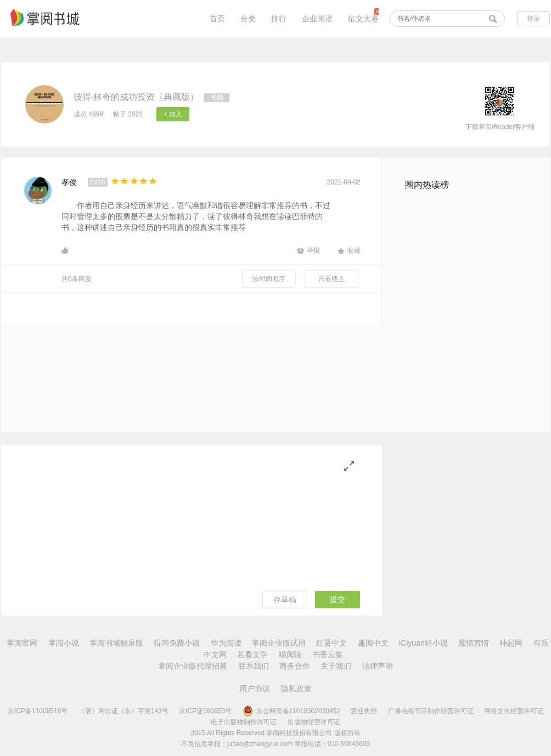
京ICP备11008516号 (38, 711)
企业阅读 (317, 19)
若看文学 (252, 654)
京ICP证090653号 (205, 711)
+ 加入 (173, 114)
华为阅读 (226, 643)
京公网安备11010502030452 (291, 711)
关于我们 (336, 666)
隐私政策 (296, 688)
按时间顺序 (269, 279)
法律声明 (378, 666)
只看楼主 (331, 279)
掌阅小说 (64, 643)
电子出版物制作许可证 (244, 722)
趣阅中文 (373, 643)
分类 (248, 19)
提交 (338, 600)
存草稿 (285, 600)
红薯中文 (331, 643)
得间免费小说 (177, 643)
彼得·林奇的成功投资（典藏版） (136, 97)
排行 (279, 19)
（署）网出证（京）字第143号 (123, 711)
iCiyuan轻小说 (423, 643)
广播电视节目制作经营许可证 (431, 711)
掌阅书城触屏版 (116, 643)
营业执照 (364, 711)
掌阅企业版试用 (279, 643)
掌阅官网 (22, 643)
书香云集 (328, 654)
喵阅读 (290, 654)
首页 (217, 19)
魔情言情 (474, 643)
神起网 (511, 643)
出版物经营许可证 (314, 722)
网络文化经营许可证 (514, 711)
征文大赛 (363, 19)
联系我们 (254, 666)
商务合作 (295, 666)
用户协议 (255, 688)
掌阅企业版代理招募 (193, 666)
